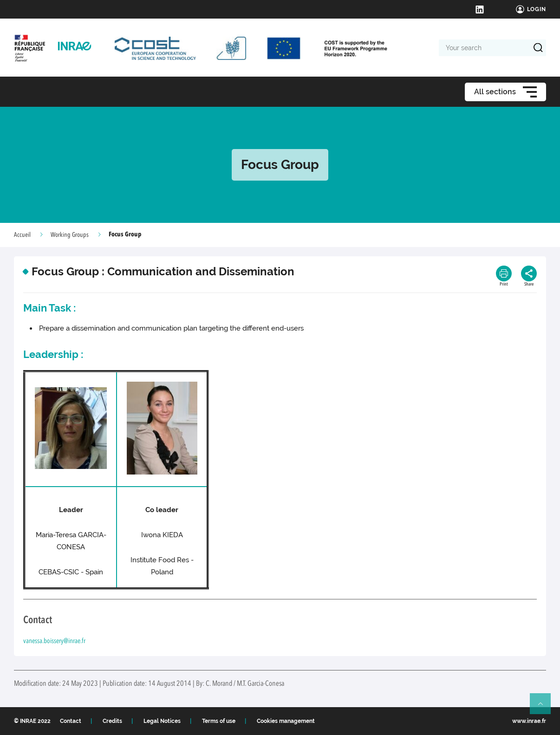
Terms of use (219, 721)
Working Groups (70, 235)
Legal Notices (162, 721)
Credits (112, 721)
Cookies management (286, 721)
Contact (71, 721)
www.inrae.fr (529, 721)
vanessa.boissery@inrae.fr (54, 641)
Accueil (22, 235)
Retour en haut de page (544, 708)
